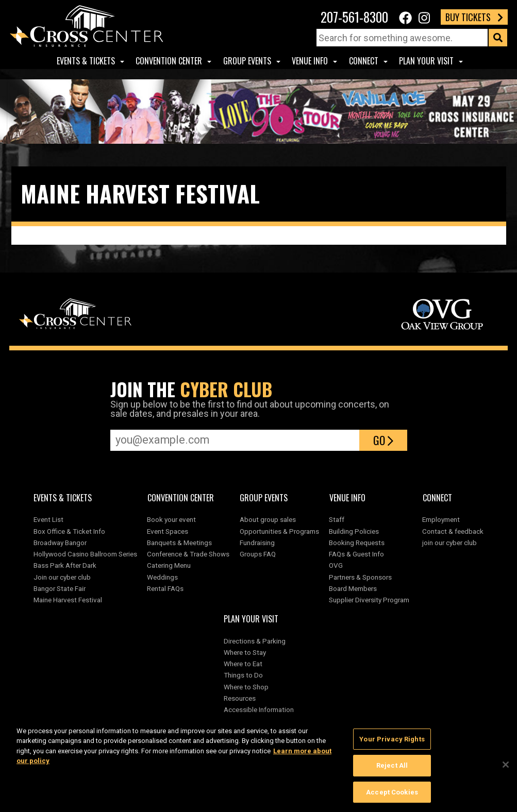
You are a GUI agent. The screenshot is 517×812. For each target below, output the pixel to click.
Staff (337, 519)
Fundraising (257, 543)
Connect (364, 61)
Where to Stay (245, 652)
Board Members (353, 588)
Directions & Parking (255, 641)
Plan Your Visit (426, 61)
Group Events (247, 61)
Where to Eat (243, 664)
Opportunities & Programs (279, 531)
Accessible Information (259, 709)
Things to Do (243, 675)
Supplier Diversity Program (371, 600)
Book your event (171, 519)
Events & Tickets (86, 61)
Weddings (162, 577)
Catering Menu (169, 565)
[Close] (506, 768)
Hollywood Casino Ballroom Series (85, 554)
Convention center (169, 61)
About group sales (268, 519)
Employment (441, 519)
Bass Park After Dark (65, 565)
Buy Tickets (474, 17)
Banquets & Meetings (179, 543)
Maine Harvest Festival (68, 600)
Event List (48, 519)
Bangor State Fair (60, 588)
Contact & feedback (453, 531)
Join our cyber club (62, 577)
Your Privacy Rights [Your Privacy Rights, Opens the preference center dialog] (392, 743)
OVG (336, 565)
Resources (240, 698)
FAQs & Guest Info (356, 554)
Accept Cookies (392, 796)
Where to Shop (246, 687)
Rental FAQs (165, 588)
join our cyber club (449, 543)
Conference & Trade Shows (188, 554)
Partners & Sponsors (360, 577)
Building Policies (354, 531)
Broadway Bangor (60, 543)
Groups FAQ (258, 554)
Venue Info (310, 61)
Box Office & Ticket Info (69, 531)
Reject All (392, 769)
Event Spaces (168, 531)
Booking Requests (357, 543)
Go (383, 440)
